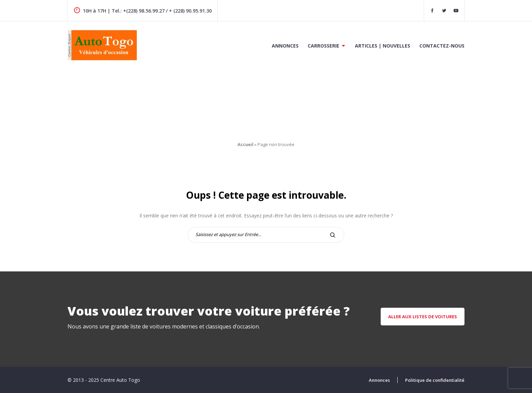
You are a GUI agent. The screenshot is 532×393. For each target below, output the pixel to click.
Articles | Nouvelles (383, 46)
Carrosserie (324, 46)
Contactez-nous (442, 46)
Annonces (285, 46)
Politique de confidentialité (435, 380)
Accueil (245, 144)
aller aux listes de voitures (423, 317)
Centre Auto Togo (120, 380)
